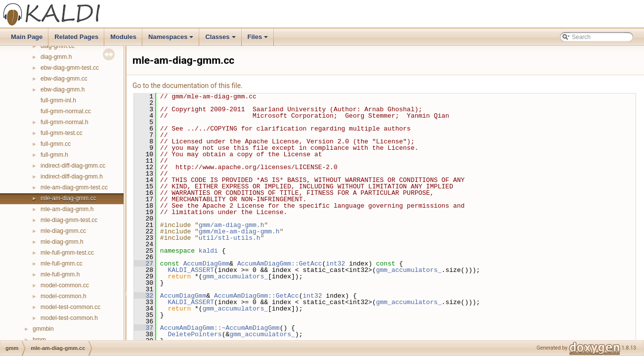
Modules (123, 37)
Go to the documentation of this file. (188, 86)
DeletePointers (194, 334)
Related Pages (76, 37)
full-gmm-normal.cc (66, 111)
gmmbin (43, 329)
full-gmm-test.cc (62, 133)
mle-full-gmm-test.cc (67, 253)
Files (259, 40)
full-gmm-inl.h (58, 100)
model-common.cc (65, 285)
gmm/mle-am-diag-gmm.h (239, 231)
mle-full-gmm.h (60, 274)
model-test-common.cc (70, 307)
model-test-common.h (69, 318)
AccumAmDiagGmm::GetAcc (280, 264)
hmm (39, 340)
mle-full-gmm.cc (62, 264)
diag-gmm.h (56, 57)
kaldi (208, 251)
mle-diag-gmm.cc (63, 231)
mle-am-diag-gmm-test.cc (74, 187)
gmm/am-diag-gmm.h (232, 225)
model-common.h (64, 296)
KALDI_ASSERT (191, 270)
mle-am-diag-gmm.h (67, 209)
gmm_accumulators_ (409, 270)
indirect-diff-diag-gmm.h (72, 177)
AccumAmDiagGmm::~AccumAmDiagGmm (220, 328)
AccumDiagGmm (207, 264)
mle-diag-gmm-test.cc (69, 220)
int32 (335, 264)
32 (144, 296)
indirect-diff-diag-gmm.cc (73, 166)
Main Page (27, 37)
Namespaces (172, 40)
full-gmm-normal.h (64, 122)
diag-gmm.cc (58, 46)
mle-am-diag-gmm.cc (68, 198)
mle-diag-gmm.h (62, 242)
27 (144, 264)
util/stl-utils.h (230, 238)
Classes (221, 40)
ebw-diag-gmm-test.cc (70, 68)
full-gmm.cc (56, 144)
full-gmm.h (54, 155)
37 (144, 328)
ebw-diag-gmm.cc (64, 79)
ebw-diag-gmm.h (63, 89)
